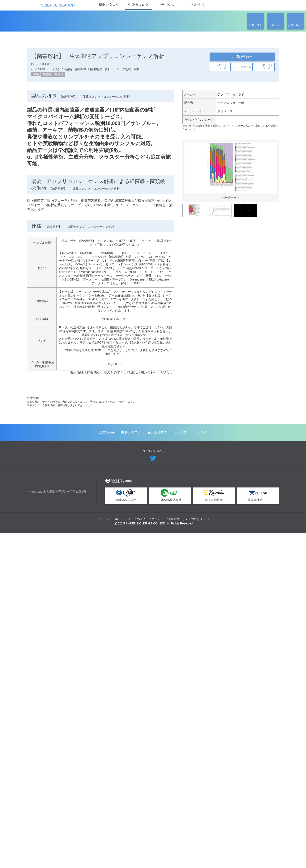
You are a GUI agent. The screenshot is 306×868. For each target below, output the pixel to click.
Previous (189, 179)
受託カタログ (138, 5)
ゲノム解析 (39, 70)
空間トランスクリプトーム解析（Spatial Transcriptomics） (64, 450)
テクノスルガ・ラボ (231, 96)
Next (273, 179)
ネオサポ (197, 5)
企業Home (107, 767)
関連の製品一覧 (256, 143)
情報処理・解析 (100, 70)
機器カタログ (109, 5)
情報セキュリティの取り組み (187, 854)
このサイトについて (147, 854)
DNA (36, 76)
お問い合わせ (242, 57)
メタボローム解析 (210, 444)
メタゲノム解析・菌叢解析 (69, 70)
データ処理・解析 (128, 70)
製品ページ (225, 114)
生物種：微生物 (54, 76)
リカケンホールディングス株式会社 (57, 818)
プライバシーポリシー (112, 854)
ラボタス (168, 5)
